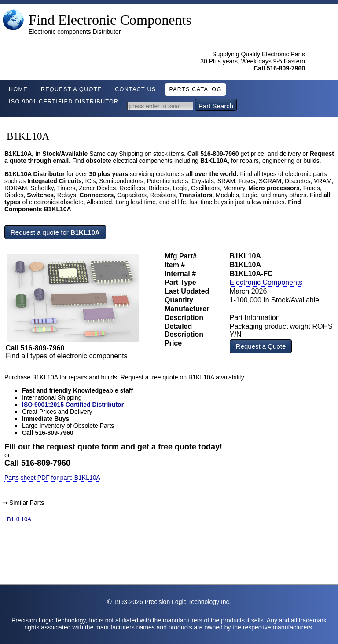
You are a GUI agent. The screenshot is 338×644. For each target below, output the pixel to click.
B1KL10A (19, 519)
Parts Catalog (195, 89)
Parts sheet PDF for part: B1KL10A (52, 478)
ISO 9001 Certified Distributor (64, 102)
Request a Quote (261, 346)
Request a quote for (55, 232)
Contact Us (135, 89)
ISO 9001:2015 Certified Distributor (73, 405)
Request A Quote (71, 89)
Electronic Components (266, 282)
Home (18, 89)
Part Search (216, 106)
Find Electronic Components (110, 20)
